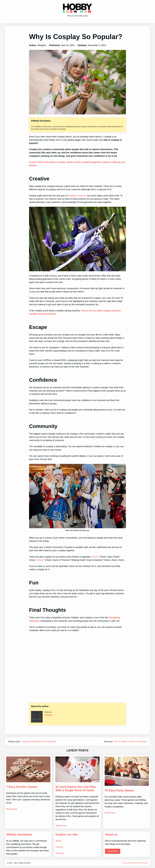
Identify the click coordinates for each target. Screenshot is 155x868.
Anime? (95, 557)
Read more (12, 809)
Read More (113, 851)
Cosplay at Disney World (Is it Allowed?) (39, 742)
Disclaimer (144, 863)
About (58, 841)
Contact (59, 847)
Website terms (134, 863)
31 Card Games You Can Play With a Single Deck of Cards (76, 788)
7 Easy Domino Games (22, 787)
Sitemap (60, 853)
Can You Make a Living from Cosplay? (130, 742)
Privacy (125, 863)
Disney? (41, 560)
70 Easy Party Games (119, 790)
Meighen (49, 715)
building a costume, (77, 196)
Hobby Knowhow (24, 863)
